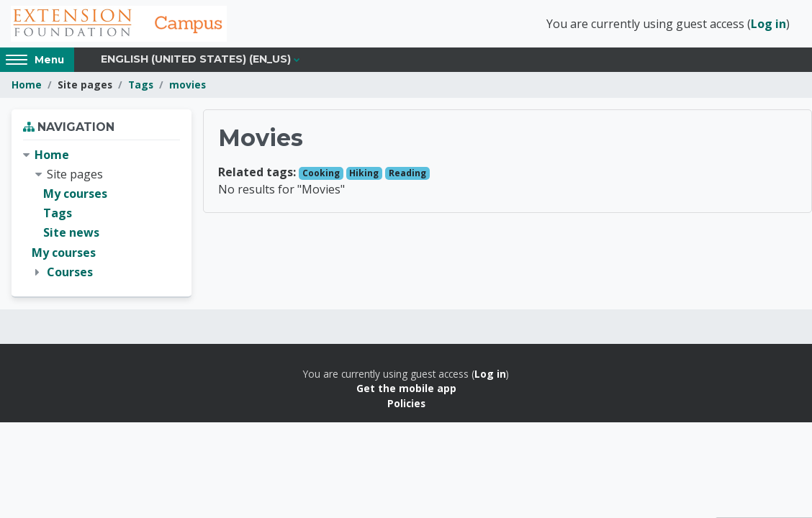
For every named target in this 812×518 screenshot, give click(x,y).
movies (188, 85)
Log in (768, 24)
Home (27, 85)
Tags (141, 85)
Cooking (321, 173)
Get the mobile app (406, 388)
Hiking (364, 173)
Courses (70, 272)
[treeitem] (101, 214)
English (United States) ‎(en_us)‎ (196, 59)
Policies (406, 403)
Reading (407, 173)
